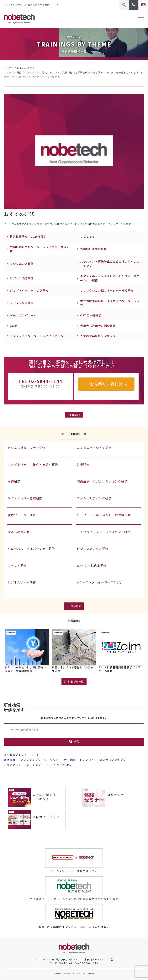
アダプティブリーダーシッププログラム (37, 336)
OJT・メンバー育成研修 (25, 498)
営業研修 (83, 465)
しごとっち (88, 236)
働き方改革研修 (19, 532)
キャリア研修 (17, 565)
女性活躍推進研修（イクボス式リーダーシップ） (110, 303)
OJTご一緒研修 (91, 315)
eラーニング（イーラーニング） (100, 582)
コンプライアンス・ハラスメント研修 (104, 532)
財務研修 (14, 481)
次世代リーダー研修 (22, 515)
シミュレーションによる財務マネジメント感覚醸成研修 (26, 669)
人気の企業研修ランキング (98, 336)
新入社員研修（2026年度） (28, 236)
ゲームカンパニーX (23, 315)
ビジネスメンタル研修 (93, 549)
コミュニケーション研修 (94, 448)
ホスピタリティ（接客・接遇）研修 (33, 465)
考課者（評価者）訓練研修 (98, 326)
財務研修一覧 (76, 681)
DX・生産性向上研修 (92, 565)
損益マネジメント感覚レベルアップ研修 (73, 669)
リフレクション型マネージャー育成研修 (107, 290)
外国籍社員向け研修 (94, 249)
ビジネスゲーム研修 (22, 582)
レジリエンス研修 (22, 264)
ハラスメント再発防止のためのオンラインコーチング (110, 264)
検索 (74, 742)
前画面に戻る (74, 415)
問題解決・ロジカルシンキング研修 (102, 481)
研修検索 (76, 606)
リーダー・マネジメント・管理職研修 (104, 515)
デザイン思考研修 (22, 303)
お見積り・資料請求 (109, 384)
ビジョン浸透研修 (22, 278)
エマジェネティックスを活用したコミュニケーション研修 (110, 278)
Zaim (14, 326)
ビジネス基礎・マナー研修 (27, 448)
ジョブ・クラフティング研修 (29, 290)
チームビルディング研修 (94, 498)
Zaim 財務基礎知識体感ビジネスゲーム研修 (120, 669)
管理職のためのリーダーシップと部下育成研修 (40, 249)
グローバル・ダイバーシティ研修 (31, 549)
